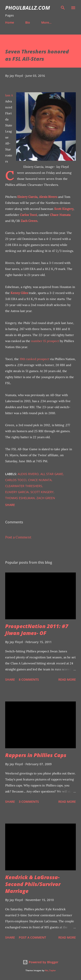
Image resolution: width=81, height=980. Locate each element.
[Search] (63, 8)
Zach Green (29, 221)
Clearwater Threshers (24, 486)
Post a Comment (18, 537)
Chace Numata (60, 215)
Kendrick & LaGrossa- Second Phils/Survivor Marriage (33, 884)
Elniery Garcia (27, 197)
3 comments (29, 802)
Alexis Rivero (48, 197)
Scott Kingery (64, 209)
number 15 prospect (45, 341)
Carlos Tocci (28, 215)
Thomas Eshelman (20, 498)
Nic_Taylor (50, 970)
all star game (52, 474)
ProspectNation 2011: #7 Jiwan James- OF (37, 629)
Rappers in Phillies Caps (36, 755)
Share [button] (10, 505)
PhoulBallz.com (28, 8)
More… (46, 22)
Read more (67, 679)
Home (10, 22)
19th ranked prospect (34, 359)
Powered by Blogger (40, 962)
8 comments (29, 679)
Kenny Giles (19, 293)
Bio (28, 22)
